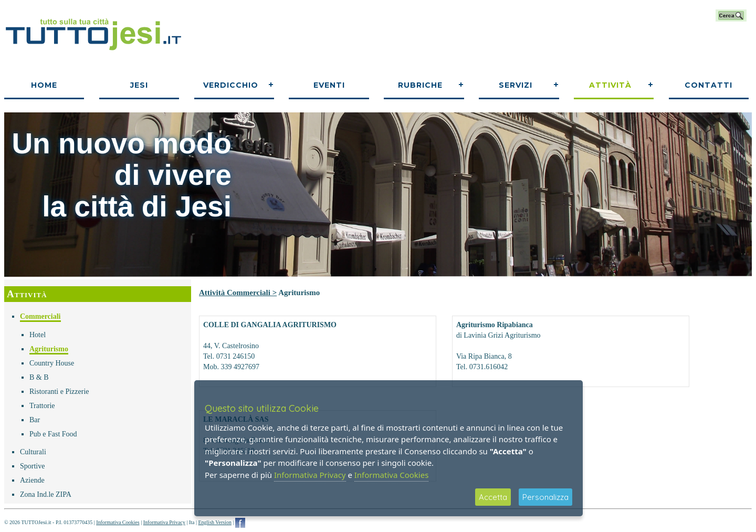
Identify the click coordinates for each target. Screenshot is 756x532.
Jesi (139, 85)
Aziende (32, 480)
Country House (52, 363)
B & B (39, 377)
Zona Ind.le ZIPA (46, 494)
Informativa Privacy (164, 522)
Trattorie (42, 406)
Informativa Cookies (118, 522)
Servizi (516, 85)
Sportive (32, 466)
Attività (610, 85)
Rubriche (420, 85)
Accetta (493, 497)
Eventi (329, 85)
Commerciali (40, 316)
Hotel (38, 335)
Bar (35, 420)
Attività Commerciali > (238, 293)
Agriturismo (49, 349)
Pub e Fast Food (53, 434)
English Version (214, 522)
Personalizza (545, 497)
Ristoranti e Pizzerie (59, 392)
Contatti (708, 85)
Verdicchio (231, 85)
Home (44, 85)
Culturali (33, 452)
